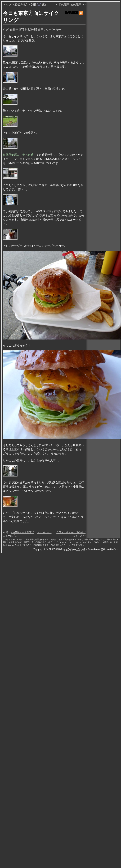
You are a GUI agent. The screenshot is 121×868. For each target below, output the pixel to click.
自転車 (14, 30)
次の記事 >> (78, 5)
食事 (41, 30)
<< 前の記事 (62, 5)
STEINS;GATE (28, 30)
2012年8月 (21, 5)
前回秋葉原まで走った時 (18, 155)
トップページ (44, 532)
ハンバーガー (53, 30)
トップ (7, 5)
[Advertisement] (103, 55)
